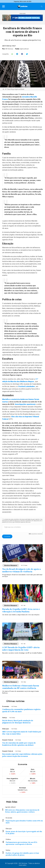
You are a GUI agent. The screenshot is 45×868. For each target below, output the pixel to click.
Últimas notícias (15, 701)
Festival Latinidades (27, 386)
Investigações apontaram (25, 404)
